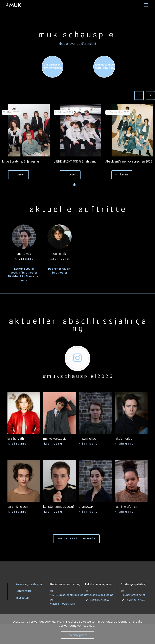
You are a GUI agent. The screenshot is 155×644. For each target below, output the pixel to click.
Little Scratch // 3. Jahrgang (20, 162)
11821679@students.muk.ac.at (68, 595)
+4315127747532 (99, 600)
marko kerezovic (55, 439)
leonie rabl (60, 254)
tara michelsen (18, 507)
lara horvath (16, 439)
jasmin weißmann (126, 507)
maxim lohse (87, 439)
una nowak (24, 254)
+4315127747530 (135, 600)
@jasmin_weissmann (62, 604)
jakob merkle (124, 439)
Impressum (23, 598)
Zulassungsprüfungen (29, 585)
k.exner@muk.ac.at (133, 595)
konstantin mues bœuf (59, 507)
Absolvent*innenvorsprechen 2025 (129, 162)
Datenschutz (24, 591)
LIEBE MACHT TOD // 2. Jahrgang (75, 162)
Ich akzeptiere (77, 635)
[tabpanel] (26, 142)
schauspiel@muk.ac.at (99, 595)
